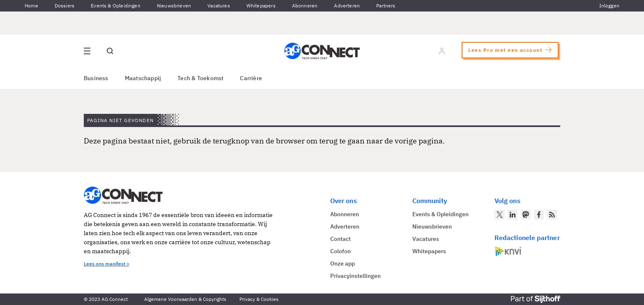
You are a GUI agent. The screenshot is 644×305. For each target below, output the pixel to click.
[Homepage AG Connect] (322, 51)
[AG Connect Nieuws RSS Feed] (552, 215)
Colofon (340, 251)
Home (31, 6)
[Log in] (442, 51)
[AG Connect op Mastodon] (526, 215)
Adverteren (347, 6)
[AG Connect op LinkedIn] (513, 215)
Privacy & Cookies (259, 299)
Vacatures (219, 6)
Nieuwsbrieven (174, 6)
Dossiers (64, 6)
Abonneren (305, 6)
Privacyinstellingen (355, 276)
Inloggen (609, 6)
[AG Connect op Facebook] (539, 215)
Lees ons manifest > (107, 264)
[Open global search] (110, 51)
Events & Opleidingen (116, 6)
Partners (386, 6)
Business (96, 78)
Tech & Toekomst (200, 78)
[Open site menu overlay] (87, 51)
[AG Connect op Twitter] (499, 215)
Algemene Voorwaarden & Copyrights (185, 299)
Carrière (251, 78)
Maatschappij (143, 78)
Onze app (343, 263)
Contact (340, 239)
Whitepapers (261, 6)
